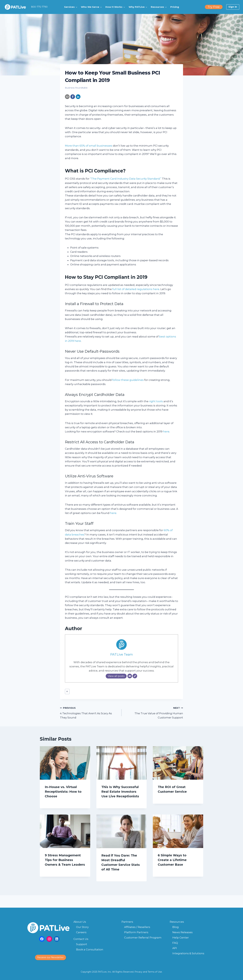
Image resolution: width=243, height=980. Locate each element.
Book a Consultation (90, 949)
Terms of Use (155, 972)
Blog (176, 927)
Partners (127, 922)
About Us (80, 922)
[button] (71, 7)
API (175, 948)
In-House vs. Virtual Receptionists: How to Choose (63, 792)
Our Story (82, 927)
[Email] (67, 97)
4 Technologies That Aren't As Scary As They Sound (89, 712)
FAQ (175, 943)
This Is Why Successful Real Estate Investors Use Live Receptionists (120, 792)
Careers (81, 932)
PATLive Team (122, 654)
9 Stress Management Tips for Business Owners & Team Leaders (65, 860)
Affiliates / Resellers (137, 927)
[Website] (135, 676)
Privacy (138, 972)
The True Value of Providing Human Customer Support (154, 712)
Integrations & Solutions (188, 953)
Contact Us (81, 939)
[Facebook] (73, 97)
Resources (177, 922)
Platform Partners (136, 932)
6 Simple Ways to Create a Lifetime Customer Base (172, 860)
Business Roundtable (76, 88)
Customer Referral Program (143, 938)
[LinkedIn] (78, 97)
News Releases (182, 932)
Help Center (181, 938)
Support (82, 944)
